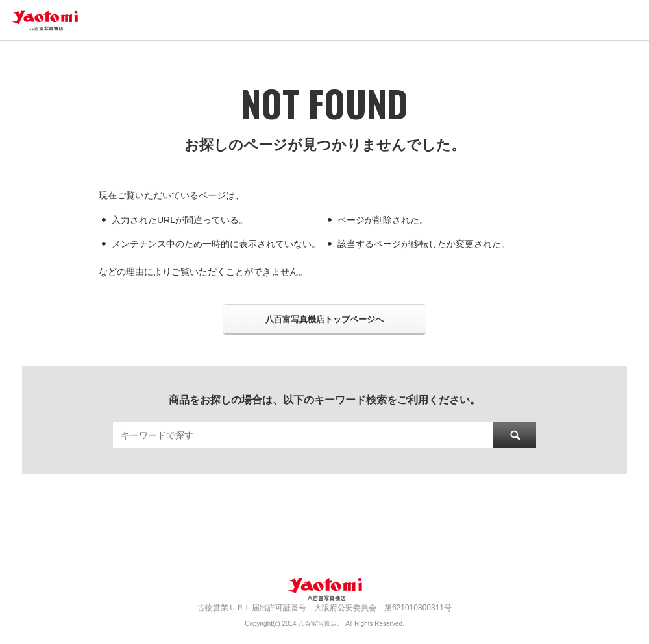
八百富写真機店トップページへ (324, 319)
